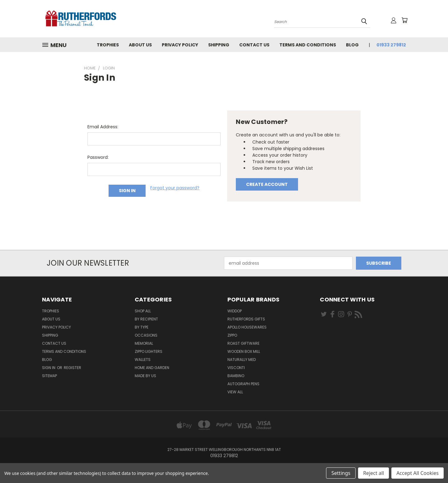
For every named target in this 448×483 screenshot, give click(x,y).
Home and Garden (152, 368)
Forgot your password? (175, 188)
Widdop (235, 311)
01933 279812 (391, 45)
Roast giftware (243, 343)
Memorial (144, 343)
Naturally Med (242, 360)
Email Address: (103, 127)
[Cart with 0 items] (404, 20)
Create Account (267, 184)
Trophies (108, 45)
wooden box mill (244, 351)
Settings (341, 473)
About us (140, 45)
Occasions (146, 335)
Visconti (236, 368)
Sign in (49, 368)
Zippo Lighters (149, 351)
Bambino (236, 376)
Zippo (232, 335)
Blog (352, 45)
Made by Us (145, 376)
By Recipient (146, 319)
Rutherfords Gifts (246, 319)
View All (235, 392)
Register (72, 368)
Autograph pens (243, 384)
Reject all (373, 473)
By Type (142, 327)
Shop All (143, 311)
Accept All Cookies (418, 473)
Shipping (219, 45)
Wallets (143, 360)
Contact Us (254, 45)
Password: (98, 157)
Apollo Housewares (247, 327)
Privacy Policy (180, 45)
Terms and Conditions (308, 45)
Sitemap (49, 376)
